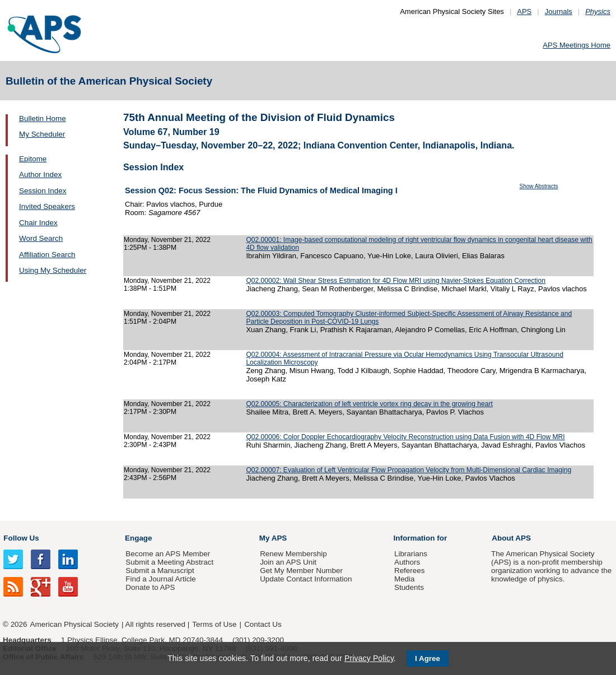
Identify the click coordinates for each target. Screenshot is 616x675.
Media (405, 579)
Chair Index (38, 223)
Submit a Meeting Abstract (169, 562)
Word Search (41, 238)
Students (409, 587)
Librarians (411, 554)
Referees (410, 571)
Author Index (40, 174)
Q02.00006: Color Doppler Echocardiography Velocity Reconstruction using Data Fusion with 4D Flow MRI (405, 437)
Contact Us (263, 624)
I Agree (428, 658)
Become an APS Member (168, 554)
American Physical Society (74, 624)
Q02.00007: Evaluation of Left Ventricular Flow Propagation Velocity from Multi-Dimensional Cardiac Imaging (409, 470)
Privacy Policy (369, 658)
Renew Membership (293, 554)
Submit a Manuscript (160, 571)
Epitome (33, 159)
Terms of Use (214, 624)
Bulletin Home (43, 118)
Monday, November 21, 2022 (167, 240)
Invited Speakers (47, 206)
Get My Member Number (301, 571)
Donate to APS (150, 587)
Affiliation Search (47, 255)
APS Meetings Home (577, 45)
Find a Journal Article (160, 579)
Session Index (43, 191)
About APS (511, 538)
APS (524, 11)
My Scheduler (42, 134)
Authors (407, 562)
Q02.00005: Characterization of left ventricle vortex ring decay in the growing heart (369, 404)
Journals (559, 11)
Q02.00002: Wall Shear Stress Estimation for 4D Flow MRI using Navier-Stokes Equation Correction (396, 281)
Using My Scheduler (53, 270)
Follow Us (21, 538)
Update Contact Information (306, 579)
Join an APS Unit (288, 562)
